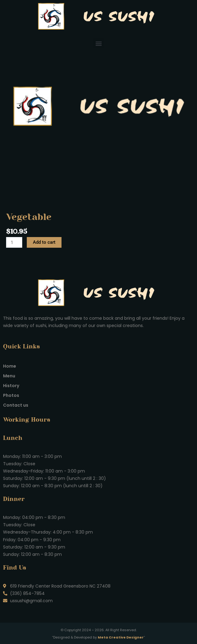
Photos (11, 395)
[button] (98, 43)
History (11, 386)
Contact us (16, 405)
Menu (9, 376)
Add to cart (44, 242)
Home (10, 366)
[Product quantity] (14, 242)
